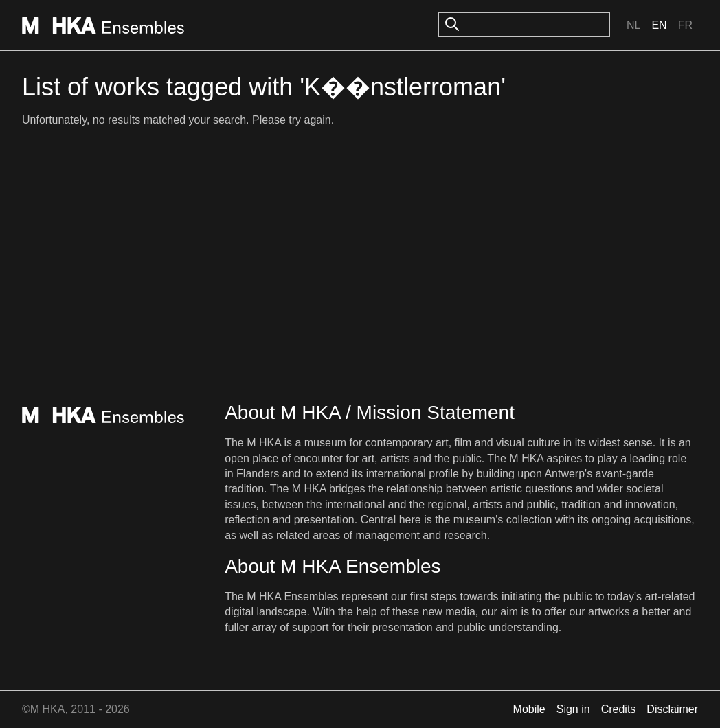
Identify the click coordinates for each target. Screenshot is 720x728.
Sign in (573, 709)
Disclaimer (672, 709)
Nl (633, 25)
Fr (685, 25)
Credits (619, 709)
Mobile (529, 709)
